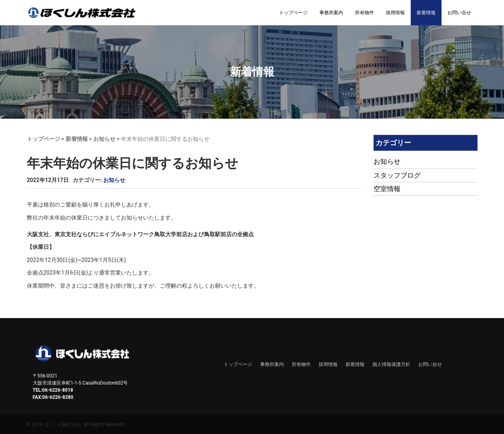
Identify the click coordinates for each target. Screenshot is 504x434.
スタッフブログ (397, 175)
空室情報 (387, 189)
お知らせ (104, 139)
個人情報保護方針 (391, 364)
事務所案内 (331, 13)
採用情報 (395, 13)
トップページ (293, 13)
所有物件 (364, 13)
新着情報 (426, 13)
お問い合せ (459, 13)
